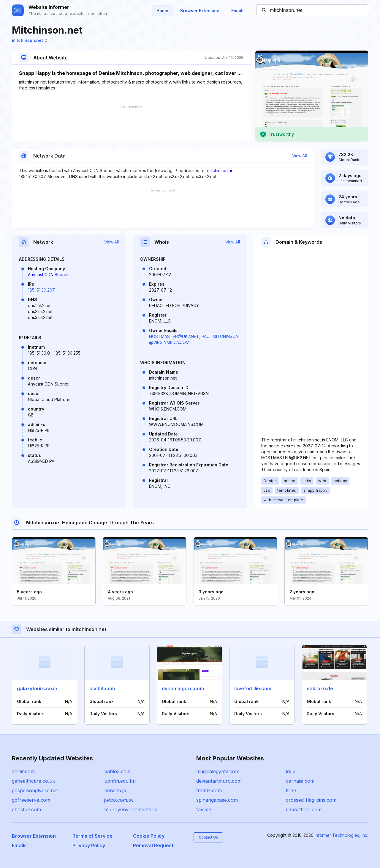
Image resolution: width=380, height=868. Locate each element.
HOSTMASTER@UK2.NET (174, 336)
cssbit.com (102, 688)
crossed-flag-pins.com (311, 800)
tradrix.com (209, 790)
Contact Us (208, 837)
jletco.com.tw (119, 800)
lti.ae (291, 790)
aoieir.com (23, 771)
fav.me (204, 809)
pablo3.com (117, 771)
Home (162, 11)
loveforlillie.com (253, 688)
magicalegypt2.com (218, 771)
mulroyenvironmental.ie (131, 809)
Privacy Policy (89, 845)
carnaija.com (300, 781)
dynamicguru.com (183, 688)
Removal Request (153, 845)
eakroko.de (320, 688)
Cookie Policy (149, 836)
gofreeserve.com (31, 800)
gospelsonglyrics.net (35, 790)
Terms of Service (92, 836)
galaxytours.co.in (37, 688)
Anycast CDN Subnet (48, 275)
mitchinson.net (30, 40)
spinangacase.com (217, 800)
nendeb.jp (115, 790)
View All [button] (300, 156)
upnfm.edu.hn (120, 781)
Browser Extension (200, 11)
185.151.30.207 (41, 290)
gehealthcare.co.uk (33, 781)
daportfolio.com (304, 809)
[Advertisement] (131, 123)
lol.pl (291, 771)
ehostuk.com (26, 809)
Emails (238, 11)
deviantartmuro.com (219, 781)
